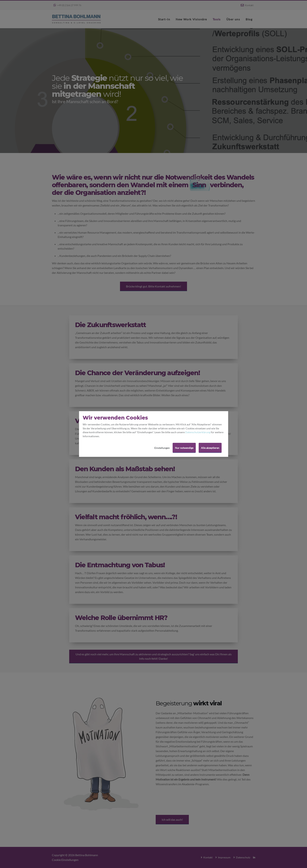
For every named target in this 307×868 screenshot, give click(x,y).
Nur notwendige (184, 448)
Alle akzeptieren (210, 448)
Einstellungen (162, 448)
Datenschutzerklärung (198, 432)
